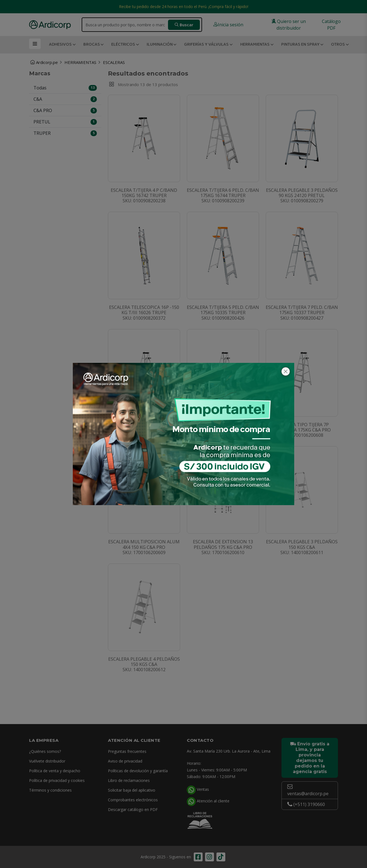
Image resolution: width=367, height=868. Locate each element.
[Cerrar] (286, 371)
